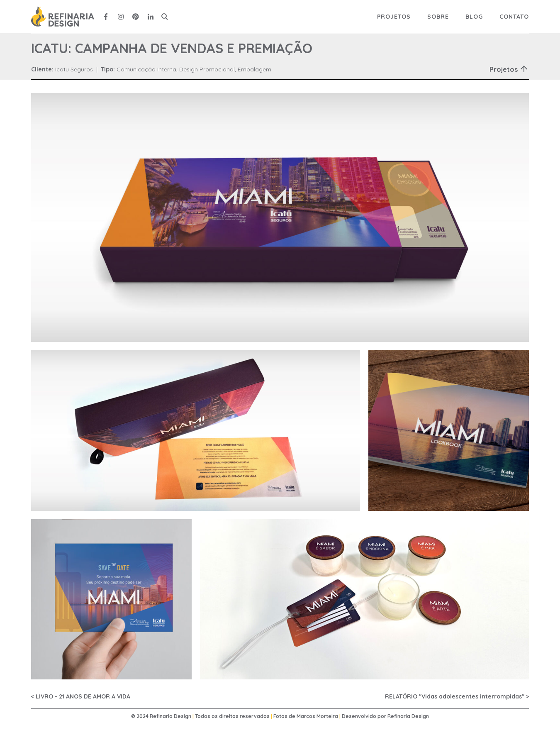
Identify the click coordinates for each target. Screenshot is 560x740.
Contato (514, 17)
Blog (474, 17)
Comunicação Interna (146, 69)
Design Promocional (207, 69)
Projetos (394, 17)
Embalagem (254, 69)
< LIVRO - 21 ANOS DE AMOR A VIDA (81, 696)
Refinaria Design (408, 716)
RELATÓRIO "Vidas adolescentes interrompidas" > (457, 696)
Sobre (438, 17)
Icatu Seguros (74, 69)
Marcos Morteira (317, 716)
